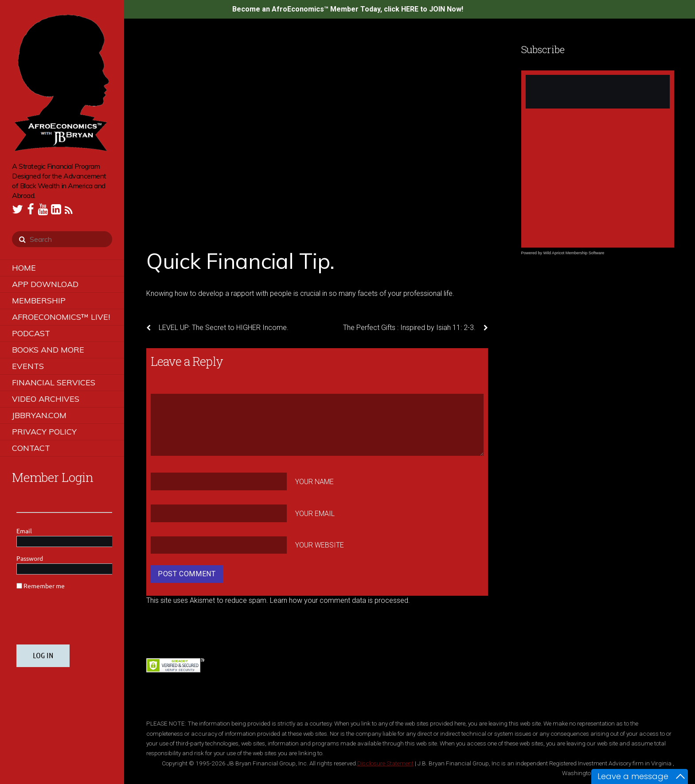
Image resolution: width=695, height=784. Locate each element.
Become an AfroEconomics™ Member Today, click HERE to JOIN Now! (348, 9)
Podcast (31, 333)
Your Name (314, 482)
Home (24, 268)
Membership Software (585, 253)
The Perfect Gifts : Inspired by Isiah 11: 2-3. (416, 328)
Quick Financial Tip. (240, 261)
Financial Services (54, 382)
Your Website (320, 545)
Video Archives (46, 399)
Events (28, 366)
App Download (45, 284)
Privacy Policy (44, 432)
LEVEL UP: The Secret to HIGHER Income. (217, 328)
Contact (31, 448)
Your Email (315, 513)
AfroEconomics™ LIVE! (61, 317)
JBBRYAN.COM (39, 415)
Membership (39, 301)
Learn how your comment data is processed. (340, 600)
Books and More (48, 350)
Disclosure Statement (385, 763)
